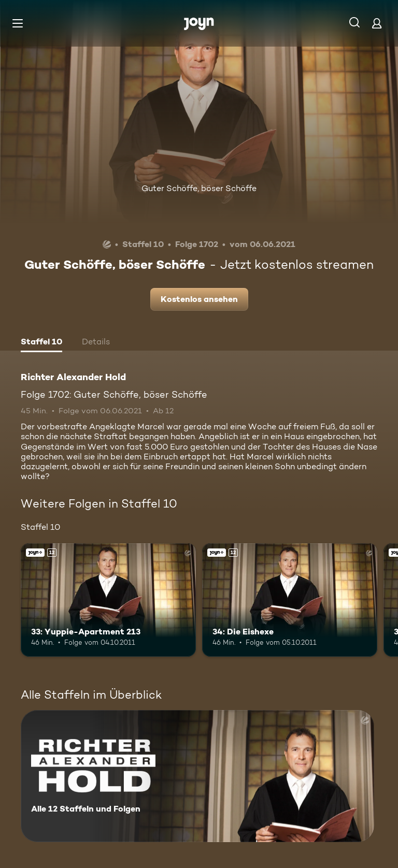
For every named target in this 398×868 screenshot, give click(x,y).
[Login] (377, 23)
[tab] (41, 343)
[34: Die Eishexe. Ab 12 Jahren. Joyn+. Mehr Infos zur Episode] (290, 600)
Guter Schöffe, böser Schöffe (199, 188)
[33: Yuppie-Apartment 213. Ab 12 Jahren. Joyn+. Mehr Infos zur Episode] (108, 600)
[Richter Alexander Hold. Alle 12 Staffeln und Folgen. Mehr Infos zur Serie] (197, 776)
